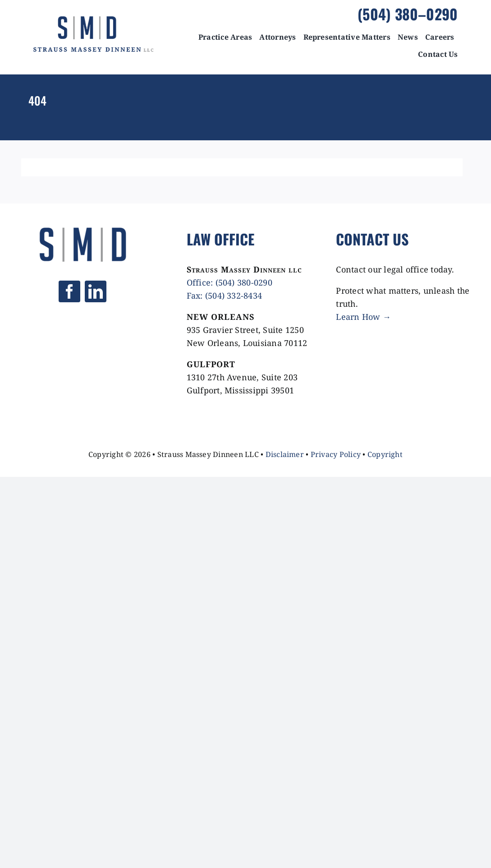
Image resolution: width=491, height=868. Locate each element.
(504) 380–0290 (408, 14)
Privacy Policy (336, 454)
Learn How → (363, 317)
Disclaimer (285, 454)
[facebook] (69, 291)
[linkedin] (96, 291)
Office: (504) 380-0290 (229, 282)
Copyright (385, 454)
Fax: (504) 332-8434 (225, 295)
